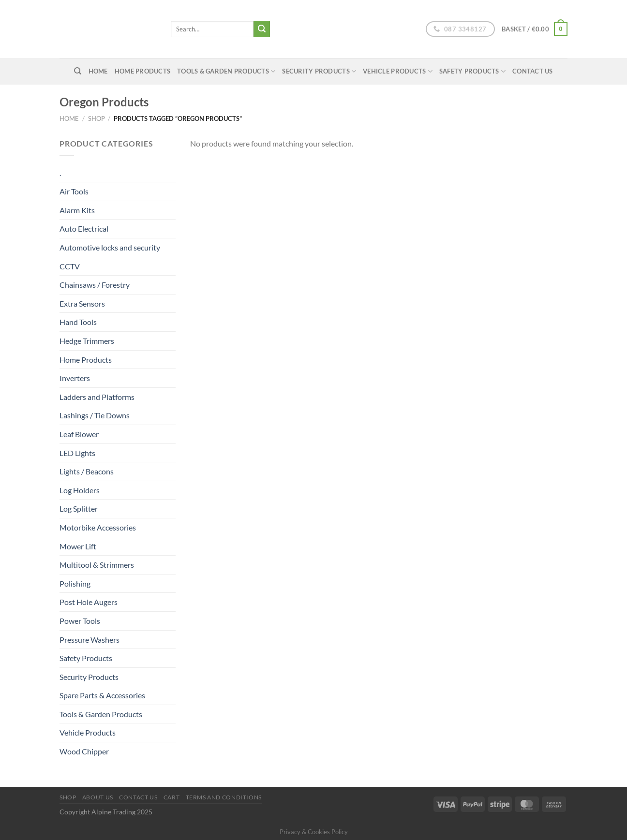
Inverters (75, 378)
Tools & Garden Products (226, 71)
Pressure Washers (90, 640)
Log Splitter (79, 508)
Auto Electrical (84, 228)
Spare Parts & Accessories (102, 695)
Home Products (142, 71)
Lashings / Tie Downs (95, 415)
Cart (172, 797)
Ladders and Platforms (97, 397)
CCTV (70, 266)
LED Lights (77, 453)
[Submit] (262, 29)
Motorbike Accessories (98, 527)
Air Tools (74, 191)
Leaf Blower (79, 434)
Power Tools (80, 621)
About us (98, 797)
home (98, 71)
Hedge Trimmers (87, 341)
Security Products (319, 71)
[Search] (78, 71)
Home (69, 118)
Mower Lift (78, 546)
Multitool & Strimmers (97, 565)
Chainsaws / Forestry (95, 285)
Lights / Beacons (87, 471)
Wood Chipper (84, 751)
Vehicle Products (398, 71)
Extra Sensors (82, 303)
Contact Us (533, 71)
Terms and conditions (224, 797)
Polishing (75, 583)
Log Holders (80, 490)
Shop (97, 118)
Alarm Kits (77, 210)
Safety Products (472, 71)
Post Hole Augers (89, 602)
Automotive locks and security (110, 247)
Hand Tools (78, 322)
